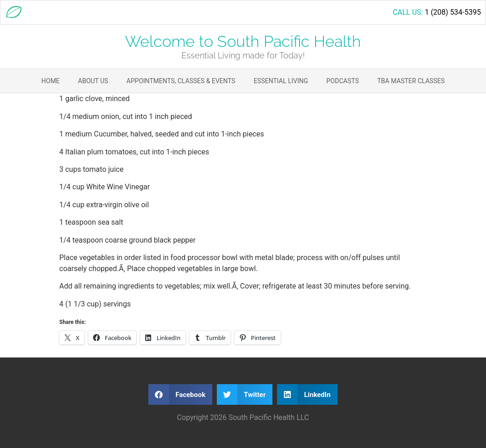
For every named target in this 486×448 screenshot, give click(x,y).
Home (51, 81)
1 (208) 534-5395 (453, 12)
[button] (180, 394)
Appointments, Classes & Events (181, 81)
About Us (93, 81)
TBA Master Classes (411, 81)
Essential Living (281, 81)
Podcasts (343, 81)
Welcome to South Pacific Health (243, 41)
